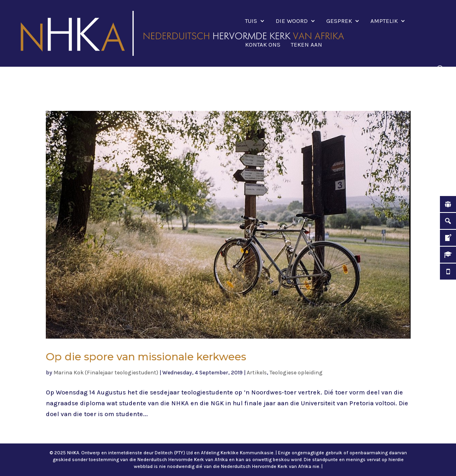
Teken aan (307, 45)
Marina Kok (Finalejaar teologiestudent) (106, 373)
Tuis (251, 21)
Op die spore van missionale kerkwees (146, 357)
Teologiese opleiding (296, 373)
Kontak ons (263, 45)
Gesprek (339, 21)
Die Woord (292, 21)
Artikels (257, 373)
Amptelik (384, 21)
